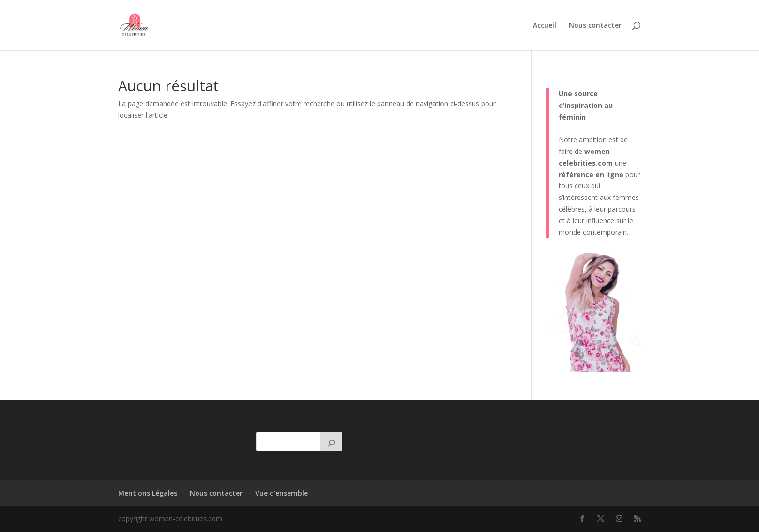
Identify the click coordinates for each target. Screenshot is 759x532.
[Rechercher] (332, 441)
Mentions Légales (148, 493)
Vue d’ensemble (281, 493)
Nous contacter (595, 26)
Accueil (545, 26)
